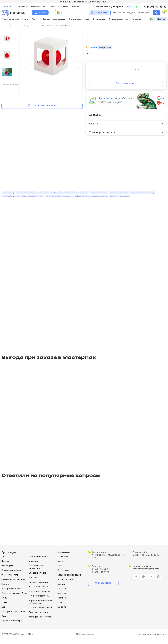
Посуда (5, 584)
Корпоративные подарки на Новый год (41, 601)
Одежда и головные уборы (14, 593)
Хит (152, 19)
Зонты (25, 19)
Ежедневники (99, 19)
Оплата (65, 7)
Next (77, 65)
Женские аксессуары (39, 586)
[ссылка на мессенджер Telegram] (132, 7)
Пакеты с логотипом (39, 612)
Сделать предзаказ (126, 83)
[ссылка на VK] (151, 577)
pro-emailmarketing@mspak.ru (108, 6)
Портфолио (63, 570)
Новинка (5, 561)
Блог (60, 566)
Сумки (4, 602)
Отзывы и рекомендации (69, 575)
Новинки (161, 19)
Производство (38, 7)
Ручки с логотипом (10, 19)
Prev (25, 65)
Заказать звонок (103, 583)
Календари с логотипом (40, 616)
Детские (33, 577)
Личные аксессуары (38, 582)
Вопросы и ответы (66, 579)
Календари (137, 19)
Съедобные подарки (39, 573)
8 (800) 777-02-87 (101, 569)
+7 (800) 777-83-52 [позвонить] (155, 7)
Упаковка (33, 561)
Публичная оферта (85, 634)
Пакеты (35, 19)
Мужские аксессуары (39, 596)
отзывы (93, 47)
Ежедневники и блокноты (13, 579)
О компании (21, 7)
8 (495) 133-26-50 (101, 572)
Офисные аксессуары (79, 19)
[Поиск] (156, 13)
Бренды (61, 584)
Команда (62, 588)
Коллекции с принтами (40, 591)
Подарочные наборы (119, 19)
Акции (60, 561)
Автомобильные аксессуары (36, 567)
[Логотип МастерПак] (13, 13)
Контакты (75, 7)
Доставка (54, 7)
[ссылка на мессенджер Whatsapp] (136, 7)
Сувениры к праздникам (40, 607)
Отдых (5, 616)
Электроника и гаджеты (13, 588)
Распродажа (7, 566)
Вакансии (62, 593)
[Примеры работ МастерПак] (58, 13)
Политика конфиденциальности (151, 634)
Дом (4, 607)
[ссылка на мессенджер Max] (127, 7)
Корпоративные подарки (54, 19)
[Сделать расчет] (99, 13)
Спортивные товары (39, 556)
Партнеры (62, 598)
